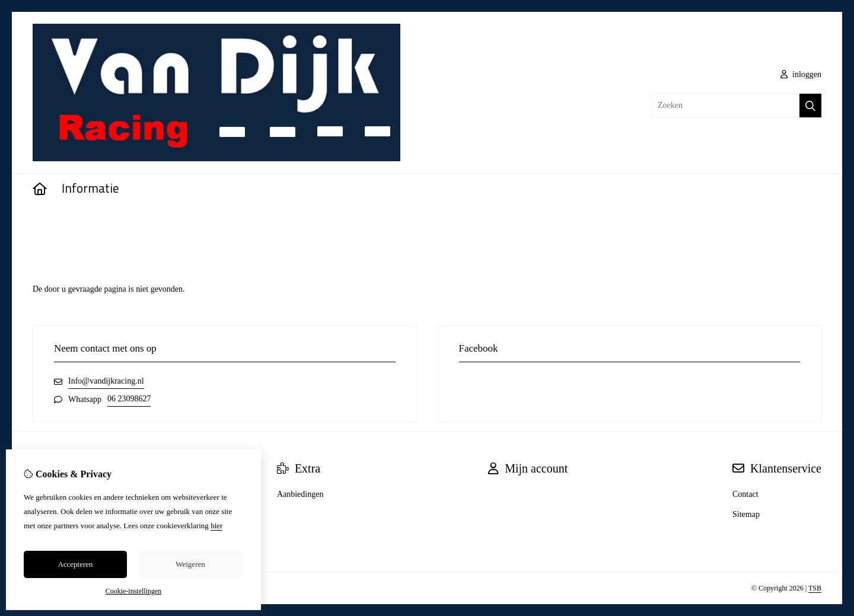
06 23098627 (129, 399)
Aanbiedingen (300, 494)
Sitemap (746, 514)
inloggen (801, 74)
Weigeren (190, 564)
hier (216, 526)
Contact (745, 494)
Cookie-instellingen (134, 591)
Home (43, 223)
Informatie (90, 189)
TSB (815, 588)
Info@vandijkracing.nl (106, 381)
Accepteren (75, 564)
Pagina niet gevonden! (99, 223)
